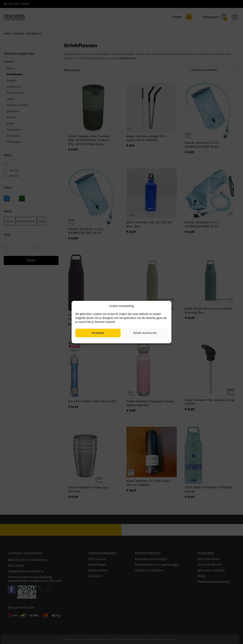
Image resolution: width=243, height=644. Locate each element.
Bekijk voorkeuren (145, 333)
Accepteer (98, 333)
